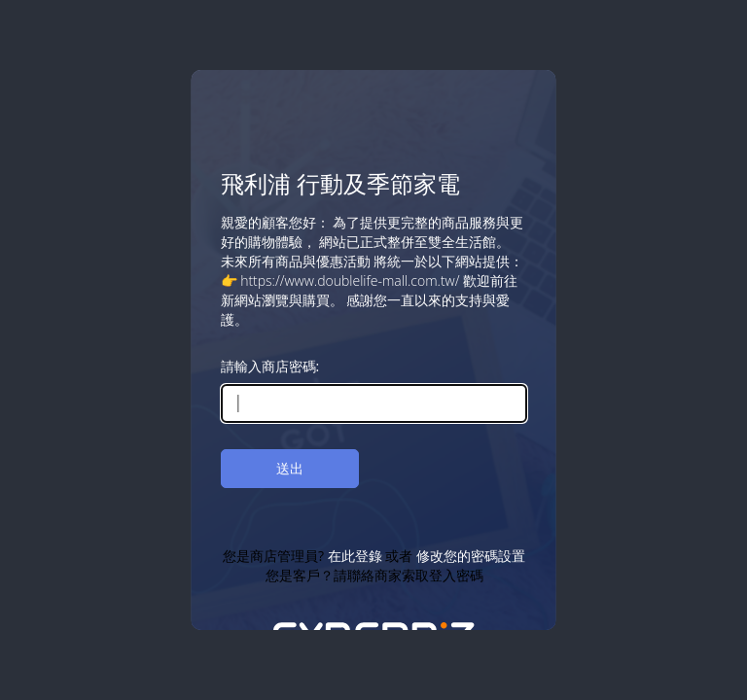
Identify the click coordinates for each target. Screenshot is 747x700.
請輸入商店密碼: (270, 366)
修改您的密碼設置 (470, 556)
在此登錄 (354, 556)
